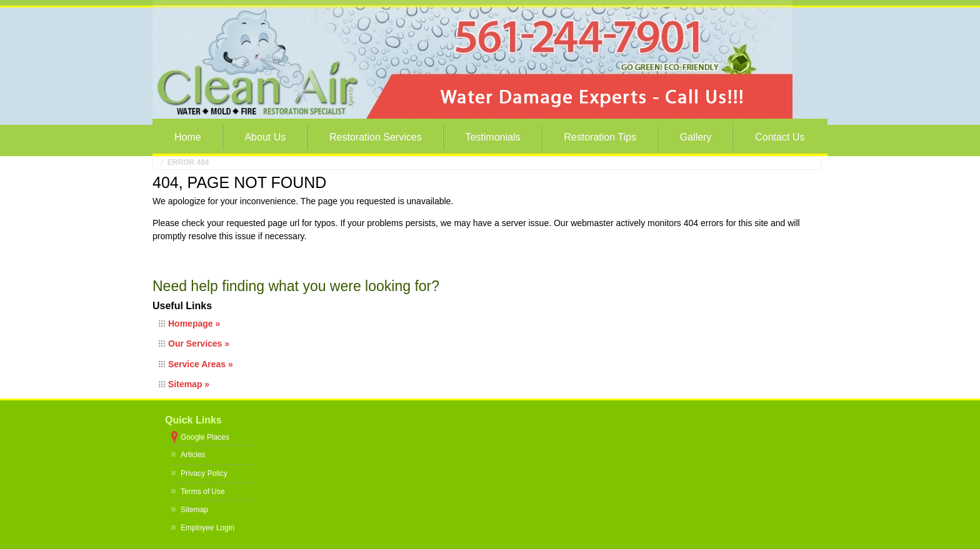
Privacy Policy (204, 473)
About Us (265, 137)
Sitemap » (189, 384)
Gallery (696, 137)
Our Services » (199, 344)
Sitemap (194, 510)
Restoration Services (376, 137)
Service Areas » (201, 364)
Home (188, 137)
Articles (193, 455)
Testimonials (492, 137)
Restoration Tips (600, 137)
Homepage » (194, 324)
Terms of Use (203, 492)
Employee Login (207, 528)
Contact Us (780, 137)
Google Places (205, 437)
